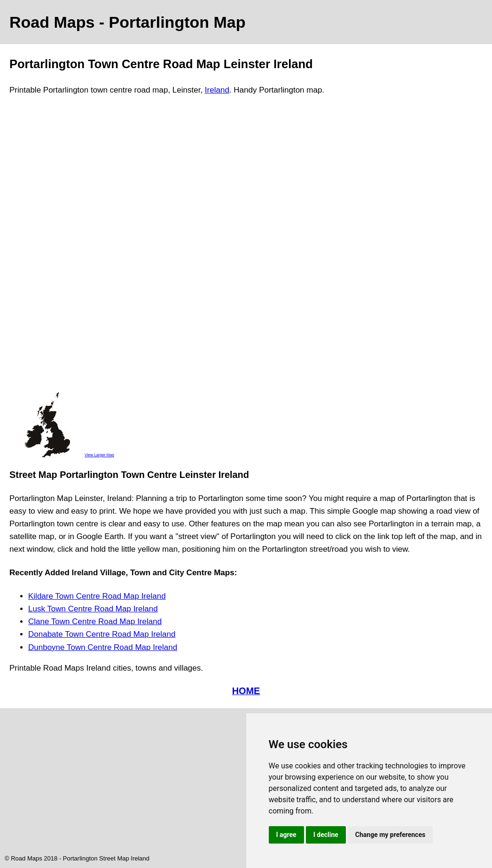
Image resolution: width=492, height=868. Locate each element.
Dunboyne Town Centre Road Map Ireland (103, 647)
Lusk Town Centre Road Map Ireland (93, 609)
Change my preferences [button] (390, 835)
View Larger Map (99, 455)
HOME (246, 691)
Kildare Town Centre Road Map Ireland (97, 596)
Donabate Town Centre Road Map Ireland (102, 634)
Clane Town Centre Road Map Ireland (95, 622)
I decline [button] (326, 835)
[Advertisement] (47, 248)
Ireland (217, 90)
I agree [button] (286, 835)
